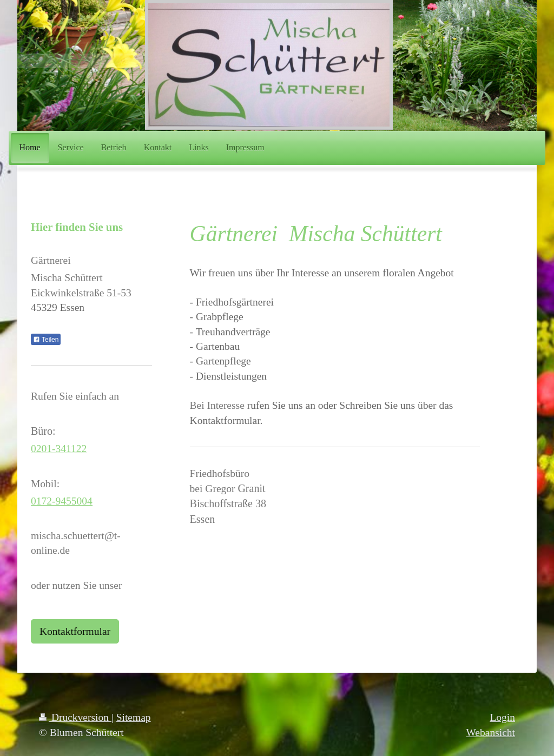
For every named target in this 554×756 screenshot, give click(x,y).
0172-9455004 (62, 501)
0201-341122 (59, 449)
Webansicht (491, 732)
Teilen (46, 340)
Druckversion (75, 717)
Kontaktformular (75, 631)
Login (502, 717)
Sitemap (134, 717)
